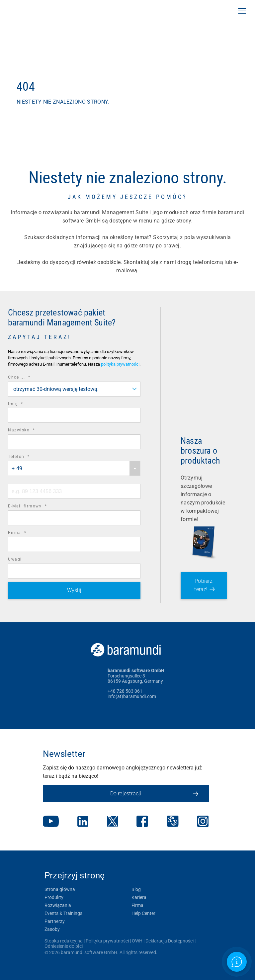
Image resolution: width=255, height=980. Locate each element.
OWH (137, 941)
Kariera (139, 897)
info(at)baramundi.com (132, 696)
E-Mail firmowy (37, 506)
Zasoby (52, 929)
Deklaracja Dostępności (170, 941)
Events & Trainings (63, 913)
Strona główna (60, 889)
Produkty (54, 897)
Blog (136, 889)
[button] (242, 12)
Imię (25, 404)
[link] (45, 12)
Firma (26, 533)
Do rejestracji (154, 794)
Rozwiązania (58, 905)
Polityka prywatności (107, 941)
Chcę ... (28, 377)
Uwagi (15, 559)
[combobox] (74, 389)
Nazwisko (31, 430)
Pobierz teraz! (203, 585)
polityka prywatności (120, 364)
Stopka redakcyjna (64, 941)
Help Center (143, 913)
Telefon (28, 457)
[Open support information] (237, 962)
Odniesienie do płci (64, 946)
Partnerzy (55, 921)
